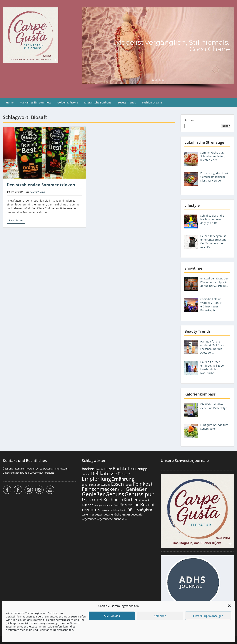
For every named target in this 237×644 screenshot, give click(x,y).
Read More (16, 220)
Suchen (189, 120)
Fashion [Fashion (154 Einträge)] (128, 485)
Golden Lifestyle (68, 102)
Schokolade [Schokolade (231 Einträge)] (105, 510)
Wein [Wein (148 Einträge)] (124, 519)
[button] (229, 606)
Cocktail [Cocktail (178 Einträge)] (86, 474)
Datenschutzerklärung (15, 473)
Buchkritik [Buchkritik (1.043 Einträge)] (123, 469)
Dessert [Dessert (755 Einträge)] (125, 474)
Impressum (61, 469)
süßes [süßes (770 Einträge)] (131, 510)
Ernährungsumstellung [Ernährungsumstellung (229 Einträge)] (96, 485)
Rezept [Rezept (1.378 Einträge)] (147, 504)
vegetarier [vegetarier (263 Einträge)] (137, 514)
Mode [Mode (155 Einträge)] (106, 505)
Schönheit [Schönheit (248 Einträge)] (119, 510)
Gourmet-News (37, 192)
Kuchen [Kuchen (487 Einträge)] (88, 505)
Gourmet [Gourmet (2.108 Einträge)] (92, 499)
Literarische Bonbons (98, 102)
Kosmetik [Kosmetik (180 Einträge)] (144, 500)
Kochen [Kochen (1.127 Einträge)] (131, 500)
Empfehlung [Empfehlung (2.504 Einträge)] (96, 479)
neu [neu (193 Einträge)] (111, 505)
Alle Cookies (112, 616)
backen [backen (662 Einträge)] (88, 469)
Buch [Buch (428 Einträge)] (108, 469)
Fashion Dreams (152, 102)
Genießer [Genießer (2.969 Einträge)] (93, 494)
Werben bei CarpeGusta (40, 469)
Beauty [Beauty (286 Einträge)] (99, 469)
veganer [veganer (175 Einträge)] (126, 515)
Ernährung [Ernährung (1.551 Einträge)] (123, 479)
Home (10, 102)
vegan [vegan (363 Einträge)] (99, 514)
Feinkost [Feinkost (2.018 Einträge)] (143, 484)
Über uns (8, 469)
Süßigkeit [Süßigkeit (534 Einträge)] (145, 510)
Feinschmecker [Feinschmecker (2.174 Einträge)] (99, 489)
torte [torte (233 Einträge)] (85, 514)
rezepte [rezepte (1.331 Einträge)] (90, 509)
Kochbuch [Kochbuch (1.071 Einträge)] (113, 500)
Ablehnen (160, 616)
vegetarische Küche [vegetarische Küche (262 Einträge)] (109, 519)
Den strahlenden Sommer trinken (41, 185)
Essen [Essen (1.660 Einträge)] (117, 484)
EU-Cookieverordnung (42, 473)
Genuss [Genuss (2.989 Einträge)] (115, 494)
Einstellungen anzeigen (208, 616)
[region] (158, 49)
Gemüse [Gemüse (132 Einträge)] (121, 490)
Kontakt (20, 469)
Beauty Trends (127, 102)
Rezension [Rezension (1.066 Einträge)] (129, 505)
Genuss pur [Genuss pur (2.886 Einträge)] (139, 494)
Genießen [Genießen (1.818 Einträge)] (137, 489)
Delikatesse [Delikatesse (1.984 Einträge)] (104, 473)
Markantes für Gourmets (35, 102)
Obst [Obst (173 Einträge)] (116, 505)
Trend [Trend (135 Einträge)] (91, 515)
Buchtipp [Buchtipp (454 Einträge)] (140, 469)
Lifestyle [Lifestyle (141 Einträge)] (98, 505)
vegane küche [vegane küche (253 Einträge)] (112, 514)
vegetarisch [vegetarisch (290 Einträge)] (89, 519)
